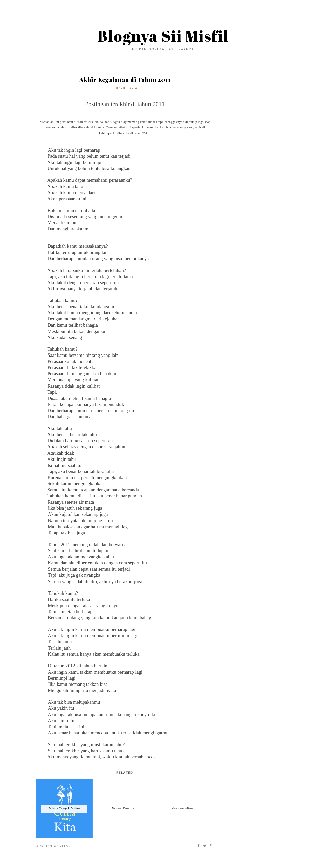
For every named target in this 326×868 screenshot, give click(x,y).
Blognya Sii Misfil (163, 36)
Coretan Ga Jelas (53, 846)
